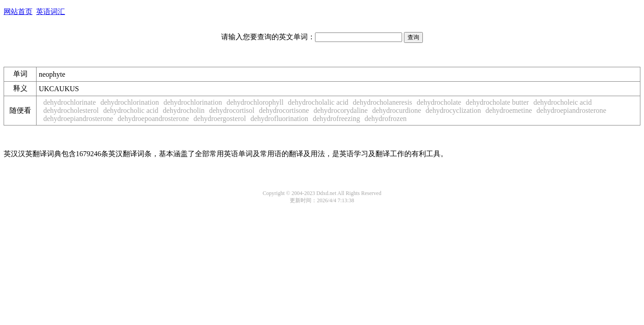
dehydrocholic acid (131, 110)
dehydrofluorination (279, 118)
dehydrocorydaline (341, 110)
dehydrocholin (184, 110)
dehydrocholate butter (497, 102)
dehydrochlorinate (69, 102)
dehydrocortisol (232, 110)
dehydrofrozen (386, 118)
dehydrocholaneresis (383, 102)
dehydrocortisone (284, 110)
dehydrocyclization (453, 110)
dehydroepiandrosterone (572, 110)
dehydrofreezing (336, 118)
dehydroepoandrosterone (153, 118)
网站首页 (18, 12)
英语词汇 (51, 12)
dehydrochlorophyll (255, 102)
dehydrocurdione (397, 110)
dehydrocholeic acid (563, 102)
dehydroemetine (509, 110)
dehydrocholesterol (71, 110)
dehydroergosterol (220, 118)
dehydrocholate (439, 102)
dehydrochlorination (130, 102)
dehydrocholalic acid (318, 102)
